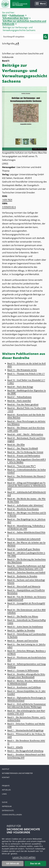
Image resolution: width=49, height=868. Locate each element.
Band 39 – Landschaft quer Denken (24, 549)
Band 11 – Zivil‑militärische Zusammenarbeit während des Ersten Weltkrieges (27, 706)
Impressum (7, 806)
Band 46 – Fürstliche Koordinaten (23, 509)
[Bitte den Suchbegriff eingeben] (25, 37)
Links (4, 794)
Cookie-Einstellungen (12, 815)
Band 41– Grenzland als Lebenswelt (24, 539)
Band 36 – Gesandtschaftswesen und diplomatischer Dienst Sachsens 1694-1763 (26, 567)
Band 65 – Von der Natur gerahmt (23, 405)
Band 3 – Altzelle (15, 747)
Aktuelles (6, 790)
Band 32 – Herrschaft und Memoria (24, 586)
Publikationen (17, 15)
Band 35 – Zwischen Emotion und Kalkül (26, 573)
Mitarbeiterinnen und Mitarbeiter (17, 773)
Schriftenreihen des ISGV (16, 18)
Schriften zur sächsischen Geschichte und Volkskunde (24, 23)
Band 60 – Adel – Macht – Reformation (25, 434)
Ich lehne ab (13, 863)
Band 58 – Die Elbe (16, 445)
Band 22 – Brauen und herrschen (23, 641)
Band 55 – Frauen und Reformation (24, 456)
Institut (6, 769)
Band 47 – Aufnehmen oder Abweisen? (25, 505)
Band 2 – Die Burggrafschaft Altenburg (25, 751)
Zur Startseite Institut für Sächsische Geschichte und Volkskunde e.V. (15, 4)
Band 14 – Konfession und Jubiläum (24, 687)
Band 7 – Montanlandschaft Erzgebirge (25, 730)
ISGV (4, 15)
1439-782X (7, 200)
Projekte (6, 786)
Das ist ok (35, 863)
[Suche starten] (46, 37)
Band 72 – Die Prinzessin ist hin (22, 370)
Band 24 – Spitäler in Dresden (21, 630)
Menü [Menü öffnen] (43, 4)
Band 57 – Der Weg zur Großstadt (23, 448)
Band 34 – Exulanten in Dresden (22, 576)
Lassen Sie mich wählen (24, 857)
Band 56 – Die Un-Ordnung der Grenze (25, 452)
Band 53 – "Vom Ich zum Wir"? (22, 466)
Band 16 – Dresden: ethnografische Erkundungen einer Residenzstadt (26, 676)
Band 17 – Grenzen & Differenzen (23, 671)
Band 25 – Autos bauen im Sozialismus (25, 627)
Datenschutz (8, 810)
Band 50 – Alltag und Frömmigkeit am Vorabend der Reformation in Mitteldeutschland (27, 486)
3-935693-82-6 (9, 207)
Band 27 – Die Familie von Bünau (23, 616)
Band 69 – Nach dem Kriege (20, 387)
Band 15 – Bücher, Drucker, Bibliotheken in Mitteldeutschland (26, 682)
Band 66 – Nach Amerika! (19, 401)
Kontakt (6, 777)
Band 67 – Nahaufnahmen (19, 397)
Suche (5, 802)
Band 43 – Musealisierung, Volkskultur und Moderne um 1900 (26, 527)
